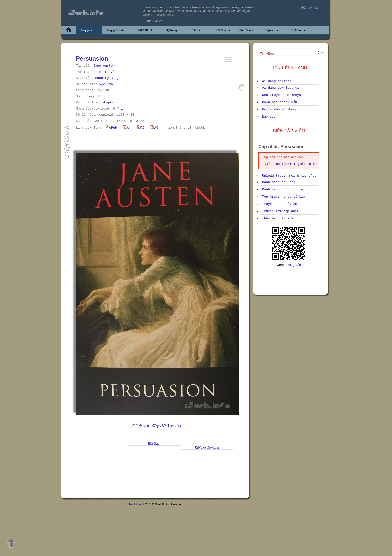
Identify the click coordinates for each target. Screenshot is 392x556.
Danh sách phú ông (279, 182)
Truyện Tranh (115, 30)
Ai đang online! (277, 81)
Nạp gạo (269, 117)
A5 (141, 128)
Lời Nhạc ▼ (223, 30)
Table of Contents (207, 448)
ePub (111, 128)
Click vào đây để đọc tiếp (157, 426)
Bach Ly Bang (107, 78)
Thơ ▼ (197, 30)
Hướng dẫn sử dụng (279, 109)
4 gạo (108, 102)
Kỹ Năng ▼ (173, 30)
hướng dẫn (293, 265)
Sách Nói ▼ (145, 30)
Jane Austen (104, 66)
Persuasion (92, 58)
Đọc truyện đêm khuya (282, 95)
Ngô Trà (106, 84)
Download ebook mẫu (280, 102)
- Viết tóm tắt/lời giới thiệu (289, 164)
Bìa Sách (155, 444)
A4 (127, 128)
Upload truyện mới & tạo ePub (289, 176)
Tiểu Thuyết (105, 72)
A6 (154, 128)
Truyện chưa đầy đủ (280, 204)
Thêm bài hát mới (278, 218)
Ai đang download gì (281, 88)
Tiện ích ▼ (272, 30)
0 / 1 (118, 109)
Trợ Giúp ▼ (299, 30)
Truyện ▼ (87, 30)
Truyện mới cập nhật (280, 211)
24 (100, 96)
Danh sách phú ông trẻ (283, 189)
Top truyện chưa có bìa (284, 197)
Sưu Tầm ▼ (247, 30)
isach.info (135, 504)
